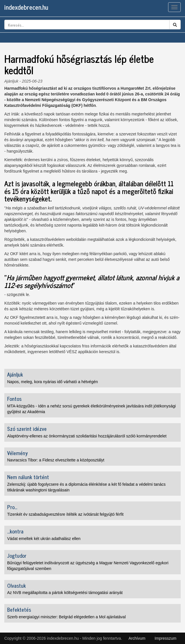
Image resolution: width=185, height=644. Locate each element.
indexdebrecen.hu (26, 7)
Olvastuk (16, 585)
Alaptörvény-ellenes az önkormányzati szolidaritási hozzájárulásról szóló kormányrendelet (87, 436)
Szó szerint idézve (27, 429)
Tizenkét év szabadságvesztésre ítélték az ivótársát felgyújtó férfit (65, 514)
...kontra (15, 531)
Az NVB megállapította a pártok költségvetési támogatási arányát (65, 593)
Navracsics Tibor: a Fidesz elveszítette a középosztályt (56, 460)
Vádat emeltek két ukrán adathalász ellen (44, 539)
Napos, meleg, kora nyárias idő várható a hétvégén (53, 382)
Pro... (12, 507)
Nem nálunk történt (28, 477)
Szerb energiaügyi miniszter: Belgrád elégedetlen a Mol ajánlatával (66, 617)
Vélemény (17, 453)
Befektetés (19, 609)
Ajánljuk (11, 81)
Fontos (14, 399)
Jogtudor (17, 555)
